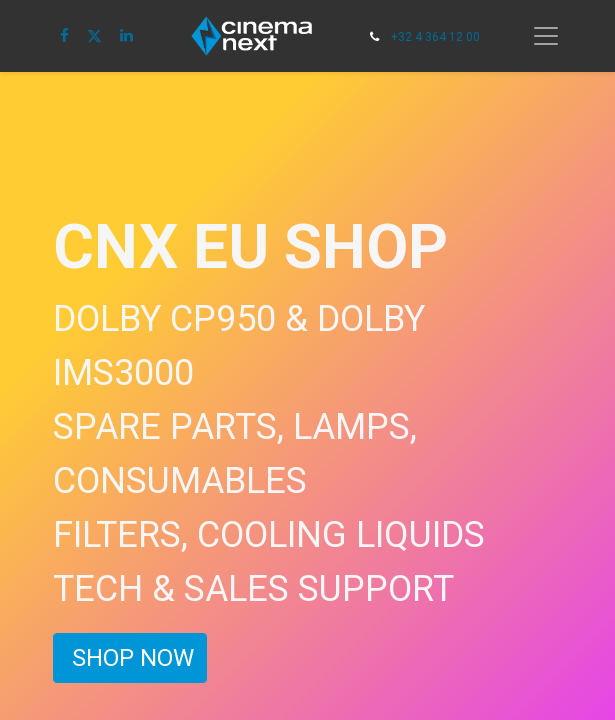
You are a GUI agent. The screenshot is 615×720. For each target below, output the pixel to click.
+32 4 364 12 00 (435, 37)
